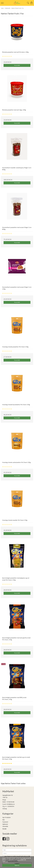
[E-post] (17, 853)
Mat (4, 820)
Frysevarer (5, 822)
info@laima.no (11, 804)
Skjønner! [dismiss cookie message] (17, 865)
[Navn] (17, 850)
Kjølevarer (5, 824)
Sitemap (5, 809)
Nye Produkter (7, 817)
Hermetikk (5, 826)
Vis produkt (17, 65)
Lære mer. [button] (5, 862)
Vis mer (4, 829)
